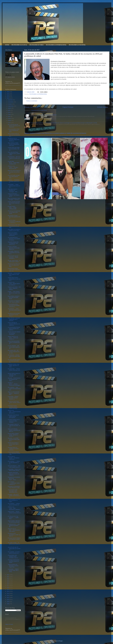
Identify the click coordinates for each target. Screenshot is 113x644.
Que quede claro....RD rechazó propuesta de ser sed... (14, 352)
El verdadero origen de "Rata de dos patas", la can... (14, 426)
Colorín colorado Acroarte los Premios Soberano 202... (14, 203)
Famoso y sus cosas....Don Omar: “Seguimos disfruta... (14, 288)
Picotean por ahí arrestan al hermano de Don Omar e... (14, 315)
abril (9, 116)
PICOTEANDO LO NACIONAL (77, 45)
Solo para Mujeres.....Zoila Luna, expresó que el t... (14, 466)
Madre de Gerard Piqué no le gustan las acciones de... (14, 172)
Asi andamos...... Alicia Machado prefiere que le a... (14, 310)
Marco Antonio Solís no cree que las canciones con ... (14, 135)
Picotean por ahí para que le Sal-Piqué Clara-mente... (14, 212)
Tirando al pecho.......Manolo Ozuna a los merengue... (14, 384)
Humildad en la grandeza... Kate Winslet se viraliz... (14, 487)
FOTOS (7, 45)
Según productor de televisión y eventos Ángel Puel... (13, 566)
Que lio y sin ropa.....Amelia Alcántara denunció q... (14, 412)
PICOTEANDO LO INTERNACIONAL (56, 45)
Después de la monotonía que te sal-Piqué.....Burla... (14, 478)
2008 (8, 604)
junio (9, 112)
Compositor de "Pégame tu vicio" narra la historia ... (14, 301)
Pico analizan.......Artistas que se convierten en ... (14, 504)
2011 (8, 598)
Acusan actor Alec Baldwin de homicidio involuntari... (14, 333)
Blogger (61, 641)
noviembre (11, 102)
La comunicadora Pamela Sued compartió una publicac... (14, 329)
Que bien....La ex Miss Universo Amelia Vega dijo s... (14, 439)
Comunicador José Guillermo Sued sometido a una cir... (13, 557)
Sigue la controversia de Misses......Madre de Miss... (14, 393)
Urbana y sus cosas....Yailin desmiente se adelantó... (14, 508)
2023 (8, 98)
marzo (10, 119)
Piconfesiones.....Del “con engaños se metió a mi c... (14, 158)
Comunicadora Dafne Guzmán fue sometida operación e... (14, 305)
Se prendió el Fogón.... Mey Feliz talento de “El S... (14, 217)
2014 (8, 591)
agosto (10, 108)
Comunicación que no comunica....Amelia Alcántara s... (13, 257)
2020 (8, 579)
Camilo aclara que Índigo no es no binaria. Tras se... (14, 149)
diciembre (11, 100)
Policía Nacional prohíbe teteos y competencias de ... (14, 342)
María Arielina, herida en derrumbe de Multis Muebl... (14, 297)
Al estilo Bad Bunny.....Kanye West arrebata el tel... (14, 163)
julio (9, 110)
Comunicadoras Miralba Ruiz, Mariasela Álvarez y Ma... (14, 453)
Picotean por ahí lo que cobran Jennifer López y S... (14, 402)
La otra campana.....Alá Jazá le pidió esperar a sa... (14, 347)
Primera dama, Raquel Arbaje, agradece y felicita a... (13, 435)
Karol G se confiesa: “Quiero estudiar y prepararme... (13, 234)
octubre (10, 104)
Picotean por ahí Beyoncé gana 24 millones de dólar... (14, 265)
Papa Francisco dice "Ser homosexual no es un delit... (14, 226)
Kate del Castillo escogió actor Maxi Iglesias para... (14, 177)
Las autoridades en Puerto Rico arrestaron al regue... (14, 500)
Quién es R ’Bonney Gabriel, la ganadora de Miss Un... (14, 430)
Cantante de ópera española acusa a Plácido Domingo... (13, 407)
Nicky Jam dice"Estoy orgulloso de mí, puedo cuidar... (14, 153)
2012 (8, 595)
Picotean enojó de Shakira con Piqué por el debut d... (14, 539)
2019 (8, 581)
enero (10, 123)
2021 (8, 577)
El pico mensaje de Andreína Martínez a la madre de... (14, 324)
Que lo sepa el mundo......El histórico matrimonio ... (14, 458)
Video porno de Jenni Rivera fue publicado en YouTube (44, 115)
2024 (8, 96)
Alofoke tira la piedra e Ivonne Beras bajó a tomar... (13, 444)
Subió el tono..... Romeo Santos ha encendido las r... (14, 513)
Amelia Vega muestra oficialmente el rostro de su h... (14, 279)
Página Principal (68, 107)
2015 (8, 589)
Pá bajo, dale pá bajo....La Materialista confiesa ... (14, 261)
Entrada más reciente (31, 107)
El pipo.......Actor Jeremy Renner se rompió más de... (14, 293)
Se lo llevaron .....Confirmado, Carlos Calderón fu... (14, 483)
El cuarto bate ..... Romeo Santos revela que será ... (14, 370)
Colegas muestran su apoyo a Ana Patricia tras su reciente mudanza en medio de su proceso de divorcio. (55, 133)
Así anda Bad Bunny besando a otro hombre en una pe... (14, 239)
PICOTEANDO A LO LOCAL (19, 45)
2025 (8, 94)
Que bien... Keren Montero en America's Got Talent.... (14, 379)
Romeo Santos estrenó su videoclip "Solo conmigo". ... (14, 375)
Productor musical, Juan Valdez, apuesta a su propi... (14, 365)
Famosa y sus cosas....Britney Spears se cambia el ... (14, 284)
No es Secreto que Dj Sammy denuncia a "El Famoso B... (14, 126)
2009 (8, 602)
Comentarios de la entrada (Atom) (39, 110)
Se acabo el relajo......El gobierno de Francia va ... (14, 544)
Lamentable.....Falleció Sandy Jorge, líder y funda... (13, 570)
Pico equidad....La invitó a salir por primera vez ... (14, 552)
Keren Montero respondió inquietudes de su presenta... (14, 319)
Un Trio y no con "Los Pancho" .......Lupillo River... (13, 517)
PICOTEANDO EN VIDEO (37, 45)
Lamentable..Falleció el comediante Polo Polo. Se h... (14, 252)
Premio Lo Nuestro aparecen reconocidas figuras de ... (14, 248)
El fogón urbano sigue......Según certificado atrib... (13, 208)
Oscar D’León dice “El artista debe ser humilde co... (14, 548)
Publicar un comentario (32, 101)
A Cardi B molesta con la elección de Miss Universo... (14, 421)
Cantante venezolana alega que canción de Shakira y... (13, 474)
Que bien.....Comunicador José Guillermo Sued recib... (14, 274)
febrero (10, 121)
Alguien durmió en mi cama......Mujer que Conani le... (13, 338)
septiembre (11, 106)
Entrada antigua (103, 107)
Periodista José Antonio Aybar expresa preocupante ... (13, 416)
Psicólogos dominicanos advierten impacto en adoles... (14, 561)
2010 (8, 600)
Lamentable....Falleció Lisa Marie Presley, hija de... (14, 470)
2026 (8, 92)
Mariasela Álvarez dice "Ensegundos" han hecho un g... (13, 243)
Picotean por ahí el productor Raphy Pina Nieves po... (14, 140)
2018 (8, 583)
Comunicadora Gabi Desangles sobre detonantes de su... (13, 491)
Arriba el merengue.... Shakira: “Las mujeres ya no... (14, 195)
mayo (10, 114)
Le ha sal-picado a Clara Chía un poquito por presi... (14, 130)
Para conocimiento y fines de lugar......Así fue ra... (14, 199)
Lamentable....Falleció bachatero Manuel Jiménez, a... (13, 398)
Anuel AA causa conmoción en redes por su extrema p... (14, 221)
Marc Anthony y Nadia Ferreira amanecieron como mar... (14, 144)
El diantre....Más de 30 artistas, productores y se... (14, 496)
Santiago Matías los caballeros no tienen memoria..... (13, 449)
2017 (8, 585)
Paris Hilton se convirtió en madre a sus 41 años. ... (14, 230)
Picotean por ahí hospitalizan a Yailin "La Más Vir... (14, 535)
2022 (8, 575)
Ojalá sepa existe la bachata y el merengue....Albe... (13, 190)
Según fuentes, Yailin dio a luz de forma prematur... (14, 521)
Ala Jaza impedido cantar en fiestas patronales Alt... (14, 361)
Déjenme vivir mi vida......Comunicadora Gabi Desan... (14, 530)
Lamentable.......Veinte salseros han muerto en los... (14, 186)
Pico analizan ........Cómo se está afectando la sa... (14, 463)
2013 (8, 593)
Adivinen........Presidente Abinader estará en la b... (14, 181)
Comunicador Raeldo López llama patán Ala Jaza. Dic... (14, 270)
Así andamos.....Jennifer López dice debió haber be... (14, 356)
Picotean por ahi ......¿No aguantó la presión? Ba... (14, 525)
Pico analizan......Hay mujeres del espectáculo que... (14, 389)
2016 (8, 587)
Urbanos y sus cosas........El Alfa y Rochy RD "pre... (13, 167)
